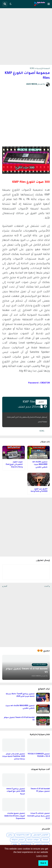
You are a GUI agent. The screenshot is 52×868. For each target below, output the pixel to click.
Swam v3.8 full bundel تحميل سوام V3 (19, 719)
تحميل (41, 402)
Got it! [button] (43, 863)
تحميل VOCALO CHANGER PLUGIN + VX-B (39, 755)
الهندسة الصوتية (23, 835)
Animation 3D (26, 845)
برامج (10, 835)
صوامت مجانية (33, 840)
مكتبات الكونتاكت (42, 845)
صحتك (45, 840)
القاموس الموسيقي (41, 835)
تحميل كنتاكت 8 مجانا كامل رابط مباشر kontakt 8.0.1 (39, 816)
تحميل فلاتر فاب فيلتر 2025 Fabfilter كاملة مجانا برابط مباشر (14, 757)
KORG (32, 69)
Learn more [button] (42, 856)
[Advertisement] (26, 36)
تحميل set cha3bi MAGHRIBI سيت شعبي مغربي (40, 465)
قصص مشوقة (18, 840)
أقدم (5, 586)
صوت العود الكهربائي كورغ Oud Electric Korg (14, 465)
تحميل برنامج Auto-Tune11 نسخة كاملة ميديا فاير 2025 (20, 695)
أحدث (46, 586)
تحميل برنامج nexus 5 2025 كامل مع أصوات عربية (16, 791)
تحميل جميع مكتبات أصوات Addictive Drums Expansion (15, 816)
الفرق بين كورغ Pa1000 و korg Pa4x (39, 490)
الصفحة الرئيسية (43, 69)
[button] (49, 4)
